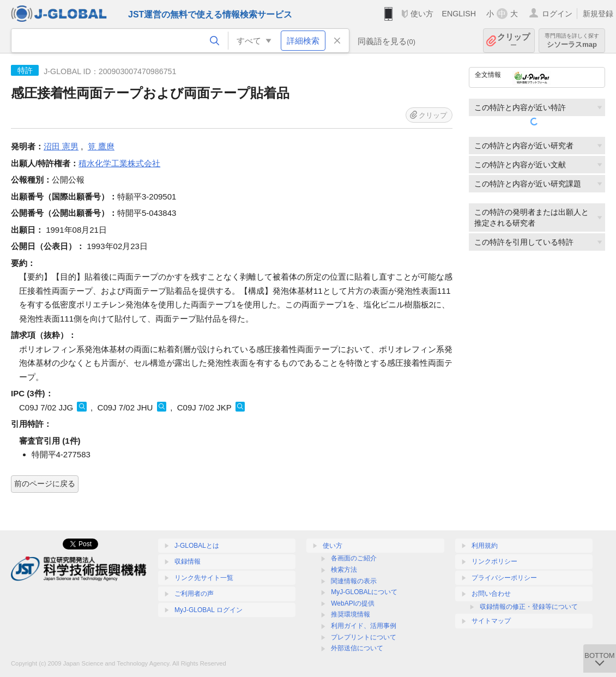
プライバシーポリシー (504, 578)
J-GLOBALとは (197, 546)
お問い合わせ (491, 594)
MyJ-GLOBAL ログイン (209, 610)
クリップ (514, 41)
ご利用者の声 (194, 594)
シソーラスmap (572, 41)
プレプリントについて (364, 637)
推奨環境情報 (351, 614)
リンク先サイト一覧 (204, 578)
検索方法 (344, 570)
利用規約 (485, 546)
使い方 (422, 14)
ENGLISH (459, 14)
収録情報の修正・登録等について (529, 607)
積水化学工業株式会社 (119, 163)
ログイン (557, 14)
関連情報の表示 (354, 581)
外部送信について (357, 648)
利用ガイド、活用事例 (364, 626)
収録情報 (188, 561)
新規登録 (598, 14)
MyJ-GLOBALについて (364, 592)
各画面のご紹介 (354, 558)
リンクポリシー (494, 561)
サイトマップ (491, 621)
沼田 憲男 (61, 146)
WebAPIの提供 (353, 603)
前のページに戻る (45, 483)
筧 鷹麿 (101, 146)
